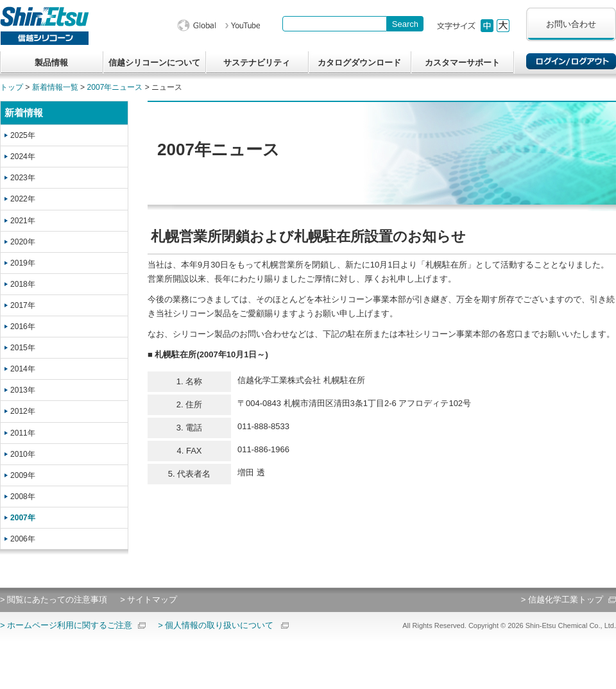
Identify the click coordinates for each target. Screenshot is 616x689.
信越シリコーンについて (154, 63)
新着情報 (24, 113)
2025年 (23, 135)
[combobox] (335, 24)
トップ (12, 87)
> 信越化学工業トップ (562, 600)
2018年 (23, 284)
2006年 (23, 539)
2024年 (23, 157)
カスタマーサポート (462, 63)
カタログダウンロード (359, 63)
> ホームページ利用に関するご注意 (66, 625)
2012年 (23, 411)
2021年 (23, 221)
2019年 (23, 263)
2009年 (23, 475)
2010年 (23, 454)
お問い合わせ (571, 24)
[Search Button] (405, 24)
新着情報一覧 (55, 87)
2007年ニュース (115, 87)
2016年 (23, 327)
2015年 (23, 348)
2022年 (23, 199)
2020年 (23, 242)
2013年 (23, 390)
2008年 (23, 497)
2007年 (23, 518)
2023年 (23, 178)
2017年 (23, 305)
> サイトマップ (149, 600)
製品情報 (51, 63)
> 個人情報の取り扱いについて (216, 625)
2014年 (23, 369)
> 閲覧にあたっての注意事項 (54, 600)
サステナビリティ (257, 63)
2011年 (23, 433)
